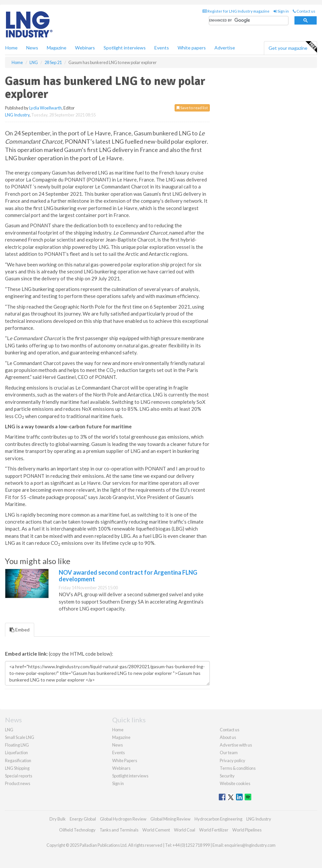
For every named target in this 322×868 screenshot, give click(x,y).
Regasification (18, 760)
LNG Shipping (17, 768)
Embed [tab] (20, 630)
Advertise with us (236, 745)
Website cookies (235, 783)
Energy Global (83, 819)
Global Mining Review (170, 819)
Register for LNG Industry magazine (236, 11)
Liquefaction (16, 753)
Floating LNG (17, 745)
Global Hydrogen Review (123, 819)
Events (162, 48)
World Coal (185, 830)
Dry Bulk (58, 819)
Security (227, 776)
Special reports (19, 776)
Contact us (304, 11)
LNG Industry (17, 115)
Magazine (57, 48)
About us (228, 737)
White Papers (125, 760)
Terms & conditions (238, 768)
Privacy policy (233, 760)
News (118, 745)
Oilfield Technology (77, 830)
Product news (18, 783)
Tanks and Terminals (119, 830)
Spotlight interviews (125, 48)
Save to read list (192, 108)
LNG (9, 730)
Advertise (225, 48)
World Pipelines (247, 830)
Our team (229, 753)
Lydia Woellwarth (45, 108)
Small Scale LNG (20, 737)
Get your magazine (293, 47)
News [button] (32, 48)
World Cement (156, 830)
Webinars (85, 48)
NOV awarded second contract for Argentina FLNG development (128, 576)
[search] (249, 21)
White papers (192, 48)
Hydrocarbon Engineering (218, 819)
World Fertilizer (214, 830)
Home (11, 48)
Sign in (281, 11)
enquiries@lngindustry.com (250, 845)
